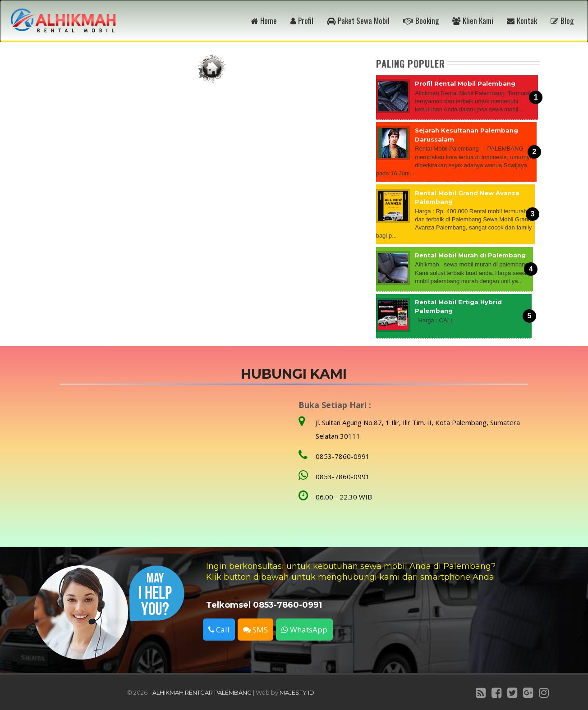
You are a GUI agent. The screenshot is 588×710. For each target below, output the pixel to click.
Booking (421, 21)
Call (219, 630)
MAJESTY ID (297, 692)
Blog (562, 21)
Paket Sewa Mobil (358, 21)
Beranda (212, 69)
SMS (255, 630)
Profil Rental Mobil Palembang (465, 83)
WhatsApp (304, 630)
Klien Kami (473, 21)
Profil (302, 21)
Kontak (522, 21)
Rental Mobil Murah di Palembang (470, 255)
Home (264, 21)
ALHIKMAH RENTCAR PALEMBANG (202, 692)
